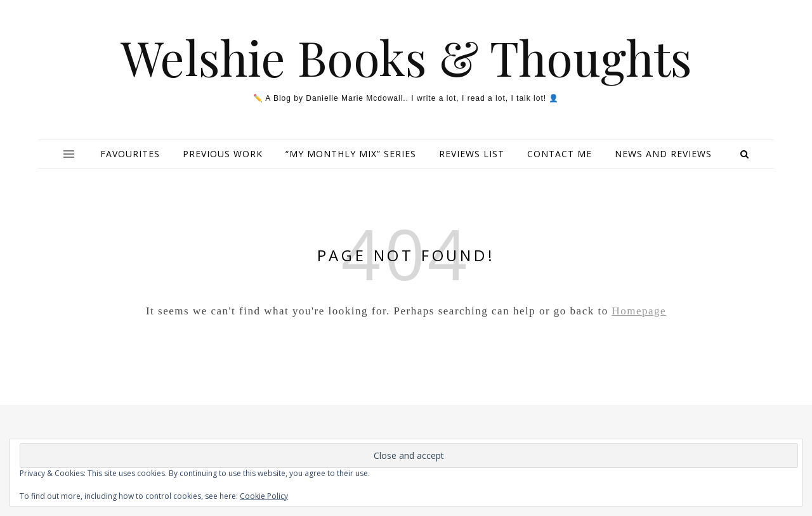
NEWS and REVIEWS (663, 154)
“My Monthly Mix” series (351, 154)
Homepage (639, 311)
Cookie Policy (264, 496)
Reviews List (472, 154)
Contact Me (560, 154)
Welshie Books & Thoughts (406, 57)
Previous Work (223, 154)
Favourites (130, 154)
